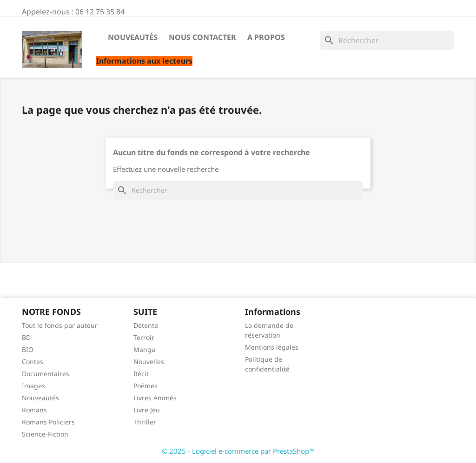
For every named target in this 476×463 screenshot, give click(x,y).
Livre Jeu (147, 410)
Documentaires (46, 374)
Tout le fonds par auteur (60, 325)
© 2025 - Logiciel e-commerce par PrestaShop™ (238, 451)
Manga (144, 349)
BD (26, 337)
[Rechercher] (387, 40)
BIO (28, 349)
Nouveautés (133, 37)
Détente (146, 325)
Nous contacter (202, 37)
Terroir (144, 337)
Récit (141, 374)
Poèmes (145, 386)
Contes (33, 362)
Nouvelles (149, 362)
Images (33, 386)
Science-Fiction (45, 434)
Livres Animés (155, 398)
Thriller (145, 422)
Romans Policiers (48, 422)
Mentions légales (272, 347)
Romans (34, 410)
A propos (266, 37)
